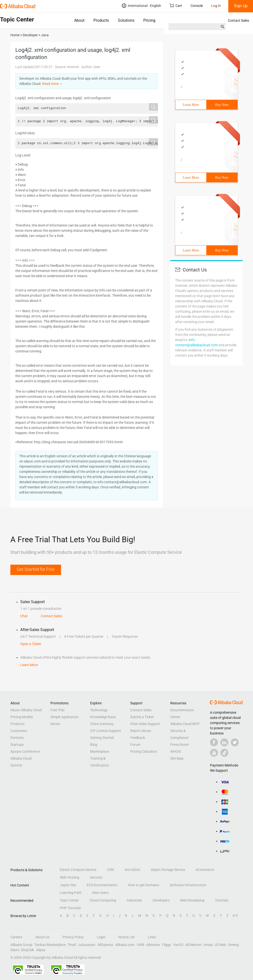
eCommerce (205, 870)
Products (101, 20)
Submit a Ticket (142, 717)
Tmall (72, 945)
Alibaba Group (21, 945)
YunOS (178, 945)
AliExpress (105, 945)
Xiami (15, 950)
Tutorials (222, 900)
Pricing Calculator (144, 751)
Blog (94, 745)
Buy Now (222, 105)
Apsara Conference (25, 751)
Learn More (191, 105)
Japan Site (68, 885)
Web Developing (192, 900)
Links (152, 937)
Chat (24, 616)
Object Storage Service (168, 870)
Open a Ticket (31, 644)
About (79, 20)
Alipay (41, 950)
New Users (100, 893)
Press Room (179, 745)
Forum (135, 745)
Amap (208, 945)
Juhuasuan (87, 945)
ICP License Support (106, 731)
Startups (17, 745)
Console (197, 6)
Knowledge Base (103, 717)
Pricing (149, 20)
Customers (19, 731)
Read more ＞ (53, 84)
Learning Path (71, 893)
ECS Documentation (102, 885)
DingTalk (28, 950)
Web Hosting (70, 877)
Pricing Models (22, 717)
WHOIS (176, 751)
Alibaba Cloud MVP (185, 724)
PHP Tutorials (70, 908)
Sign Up (241, 6)
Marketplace (100, 751)
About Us (42, 937)
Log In (216, 6)
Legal (101, 937)
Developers (161, 900)
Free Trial (57, 710)
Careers (16, 937)
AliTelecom (193, 945)
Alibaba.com (125, 945)
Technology (99, 710)
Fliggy (166, 945)
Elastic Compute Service (78, 870)
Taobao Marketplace (50, 945)
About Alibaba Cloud (26, 710)
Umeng (233, 945)
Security (96, 877)
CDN (110, 870)
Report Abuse (141, 731)
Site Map (177, 758)
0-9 (235, 916)
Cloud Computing (103, 900)
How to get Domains (144, 885)
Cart (176, 6)
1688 (140, 945)
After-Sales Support (145, 724)
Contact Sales (238, 20)
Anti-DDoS (132, 870)
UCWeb (220, 945)
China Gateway (102, 724)
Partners (17, 738)
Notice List (126, 937)
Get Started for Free (36, 569)
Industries (134, 900)
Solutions (126, 20)
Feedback (138, 738)
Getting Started (102, 738)
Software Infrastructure (188, 885)
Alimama (153, 945)
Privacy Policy (73, 937)
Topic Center (69, 900)
